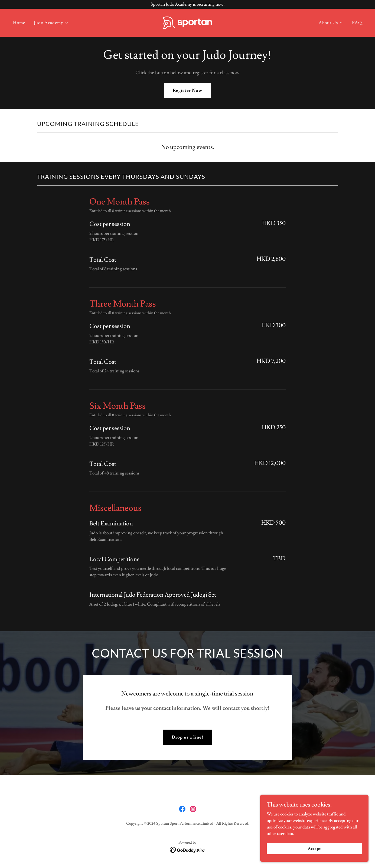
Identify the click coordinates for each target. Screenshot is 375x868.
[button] (51, 23)
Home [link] (19, 23)
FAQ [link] (357, 23)
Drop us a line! (187, 737)
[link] (187, 22)
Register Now (187, 90)
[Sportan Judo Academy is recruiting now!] (187, 4)
